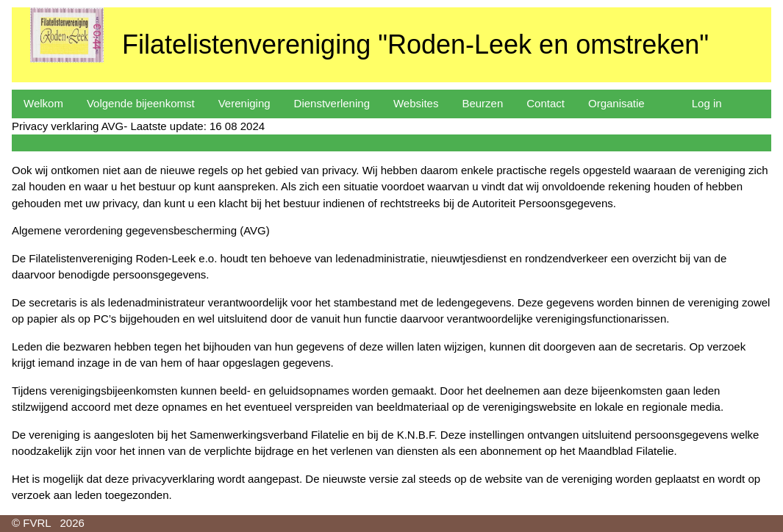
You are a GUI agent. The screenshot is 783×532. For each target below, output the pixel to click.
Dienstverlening (332, 103)
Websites (416, 103)
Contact (546, 103)
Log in (707, 103)
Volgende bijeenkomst (141, 103)
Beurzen (482, 103)
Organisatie (616, 103)
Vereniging (244, 103)
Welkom (43, 103)
